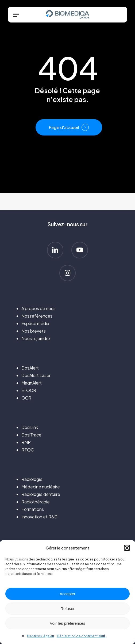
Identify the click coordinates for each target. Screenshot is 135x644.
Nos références (37, 316)
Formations (33, 509)
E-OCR (29, 390)
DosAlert (30, 368)
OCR (26, 398)
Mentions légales (41, 636)
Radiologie (32, 479)
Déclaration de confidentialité (81, 636)
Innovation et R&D (39, 517)
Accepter (67, 594)
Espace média (35, 323)
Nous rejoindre (36, 338)
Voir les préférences (67, 623)
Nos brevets (34, 331)
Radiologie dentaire (41, 494)
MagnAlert (32, 383)
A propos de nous (38, 308)
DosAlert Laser (36, 375)
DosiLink (30, 427)
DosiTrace (31, 435)
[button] (127, 548)
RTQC (28, 450)
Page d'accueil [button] (64, 127)
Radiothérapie (36, 502)
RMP (26, 442)
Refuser (67, 609)
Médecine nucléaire (41, 487)
